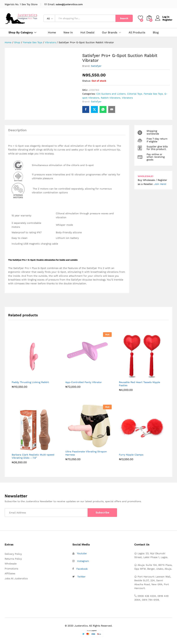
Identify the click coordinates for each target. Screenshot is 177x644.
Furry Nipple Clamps (131, 455)
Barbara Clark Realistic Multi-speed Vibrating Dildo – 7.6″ (33, 456)
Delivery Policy (13, 554)
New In (68, 33)
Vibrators (127, 98)
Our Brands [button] (110, 33)
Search (124, 18)
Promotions (11, 569)
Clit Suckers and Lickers (111, 94)
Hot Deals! (87, 33)
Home (52, 33)
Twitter (81, 577)
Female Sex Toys (153, 94)
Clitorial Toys (135, 94)
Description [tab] (17, 130)
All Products (137, 33)
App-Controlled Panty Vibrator (84, 382)
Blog (156, 33)
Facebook (82, 569)
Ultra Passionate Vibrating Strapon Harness (86, 453)
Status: (87, 81)
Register (167, 20)
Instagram (83, 561)
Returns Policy (13, 559)
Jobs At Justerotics (16, 578)
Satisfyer (96, 66)
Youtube (82, 553)
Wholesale (11, 564)
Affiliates (10, 573)
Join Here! (160, 184)
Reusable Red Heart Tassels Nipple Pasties (139, 384)
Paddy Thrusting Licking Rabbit (30, 382)
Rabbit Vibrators (111, 98)
